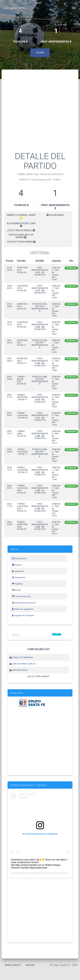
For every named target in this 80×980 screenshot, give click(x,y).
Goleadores (19, 577)
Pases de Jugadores (23, 609)
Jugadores (18, 571)
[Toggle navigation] (74, 8)
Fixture (16, 590)
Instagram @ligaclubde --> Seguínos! (28, 785)
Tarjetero (17, 584)
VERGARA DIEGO (20, 670)
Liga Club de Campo (15, 8)
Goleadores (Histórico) (24, 603)
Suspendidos (19, 558)
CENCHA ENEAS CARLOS (24, 664)
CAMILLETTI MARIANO (23, 657)
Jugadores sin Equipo (23, 615)
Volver (40, 53)
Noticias (30, 965)
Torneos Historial (21, 596)
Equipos (17, 565)
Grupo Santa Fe (13, 965)
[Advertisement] (32, 114)
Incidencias (71, 268)
